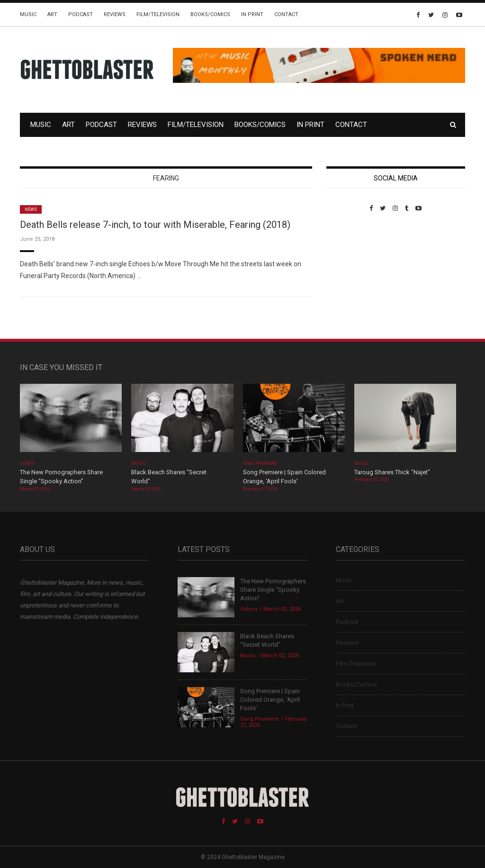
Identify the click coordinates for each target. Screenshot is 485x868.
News (31, 209)
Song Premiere (260, 463)
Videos (27, 463)
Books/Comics (210, 14)
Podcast (81, 14)
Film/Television (158, 14)
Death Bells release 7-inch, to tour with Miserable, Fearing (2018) (155, 225)
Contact (286, 14)
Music (28, 14)
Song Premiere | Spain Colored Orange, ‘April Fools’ (270, 700)
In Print (252, 14)
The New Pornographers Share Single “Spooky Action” (273, 590)
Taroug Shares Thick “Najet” (392, 472)
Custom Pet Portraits (354, 277)
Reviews (115, 14)
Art (52, 14)
